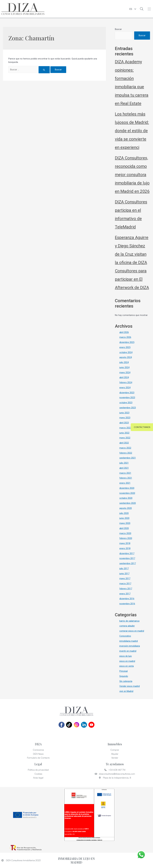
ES (131, 9)
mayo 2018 (125, 543)
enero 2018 (125, 548)
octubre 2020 (126, 498)
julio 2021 (124, 463)
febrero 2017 (126, 589)
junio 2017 (124, 574)
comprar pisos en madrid (132, 631)
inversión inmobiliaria (130, 646)
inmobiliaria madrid (129, 641)
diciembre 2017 (127, 553)
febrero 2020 (126, 538)
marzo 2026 (125, 337)
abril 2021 (124, 468)
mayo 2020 (125, 523)
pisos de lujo (126, 656)
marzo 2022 (125, 448)
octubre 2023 (126, 403)
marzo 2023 (125, 428)
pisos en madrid (127, 661)
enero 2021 (125, 483)
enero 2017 (125, 594)
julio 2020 (124, 513)
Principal (123, 671)
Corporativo (125, 636)
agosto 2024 (126, 357)
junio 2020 (124, 518)
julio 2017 (124, 568)
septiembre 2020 (128, 503)
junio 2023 (124, 413)
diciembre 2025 (127, 342)
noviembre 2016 (127, 604)
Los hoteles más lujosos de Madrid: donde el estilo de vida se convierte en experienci (132, 131)
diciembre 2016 (127, 599)
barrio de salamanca (129, 621)
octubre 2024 (126, 352)
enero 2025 (125, 347)
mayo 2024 (125, 372)
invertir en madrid (128, 651)
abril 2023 (124, 423)
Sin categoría (126, 681)
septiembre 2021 (128, 458)
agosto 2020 (126, 508)
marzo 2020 (125, 533)
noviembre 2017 (127, 558)
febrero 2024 (126, 382)
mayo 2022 (125, 438)
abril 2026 (124, 332)
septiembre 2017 (128, 563)
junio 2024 (124, 367)
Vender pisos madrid (130, 686)
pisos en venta (127, 666)
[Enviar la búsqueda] (44, 70)
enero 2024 (125, 388)
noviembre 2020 (127, 493)
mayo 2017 (125, 578)
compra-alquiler (127, 626)
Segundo (124, 676)
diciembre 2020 (127, 488)
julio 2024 (124, 362)
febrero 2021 (126, 478)
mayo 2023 (125, 418)
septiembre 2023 (128, 408)
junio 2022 (124, 433)
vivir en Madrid (126, 691)
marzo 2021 (125, 473)
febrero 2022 (126, 453)
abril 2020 (124, 528)
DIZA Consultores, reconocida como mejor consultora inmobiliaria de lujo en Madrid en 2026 (132, 175)
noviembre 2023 (127, 398)
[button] (149, 9)
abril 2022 (124, 443)
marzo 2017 (125, 584)
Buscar (118, 29)
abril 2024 (124, 377)
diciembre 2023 (127, 393)
